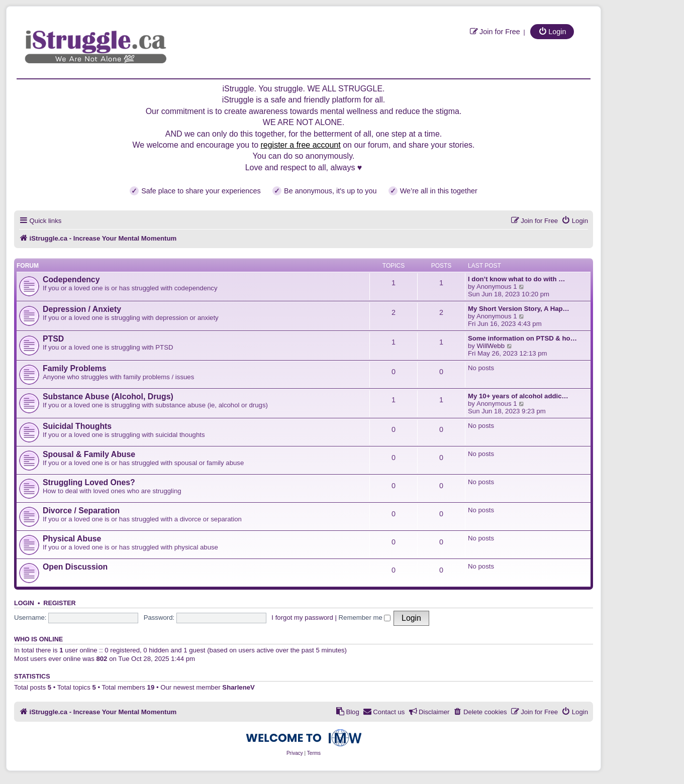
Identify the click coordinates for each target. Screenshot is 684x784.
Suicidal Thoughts (77, 426)
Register (59, 603)
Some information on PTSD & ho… (522, 338)
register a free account (300, 145)
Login (24, 603)
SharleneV (238, 687)
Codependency (71, 279)
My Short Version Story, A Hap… (519, 309)
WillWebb (491, 346)
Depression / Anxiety (82, 309)
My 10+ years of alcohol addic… (518, 396)
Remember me (365, 618)
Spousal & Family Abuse (89, 454)
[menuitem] (495, 31)
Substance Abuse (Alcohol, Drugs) (108, 397)
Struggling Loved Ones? (89, 482)
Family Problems (75, 368)
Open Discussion (75, 567)
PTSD (53, 339)
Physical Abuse (72, 539)
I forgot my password (302, 618)
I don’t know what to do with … (516, 279)
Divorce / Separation (81, 511)
